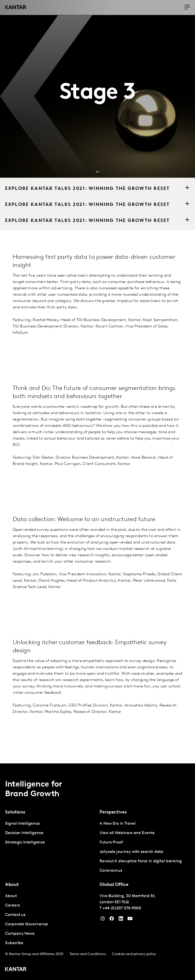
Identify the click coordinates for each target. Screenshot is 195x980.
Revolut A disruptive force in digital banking (141, 861)
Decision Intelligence (24, 833)
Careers (12, 906)
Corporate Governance (27, 924)
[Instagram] (103, 920)
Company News (20, 934)
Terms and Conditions (88, 954)
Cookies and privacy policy (134, 954)
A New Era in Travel (117, 824)
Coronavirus (111, 871)
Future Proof (111, 842)
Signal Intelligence (22, 824)
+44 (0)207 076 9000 (122, 908)
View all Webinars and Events (127, 833)
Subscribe (14, 943)
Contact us (15, 915)
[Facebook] (112, 920)
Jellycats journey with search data (131, 852)
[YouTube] (121, 920)
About (11, 896)
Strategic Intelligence (25, 842)
